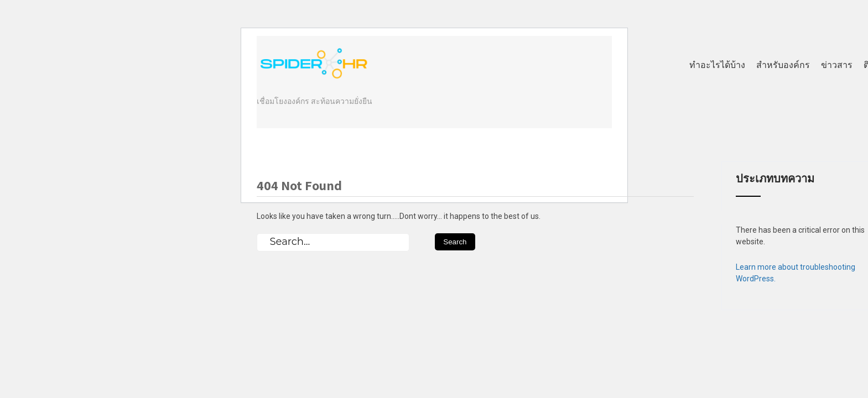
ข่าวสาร (837, 65)
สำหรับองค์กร (783, 65)
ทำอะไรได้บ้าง (717, 65)
